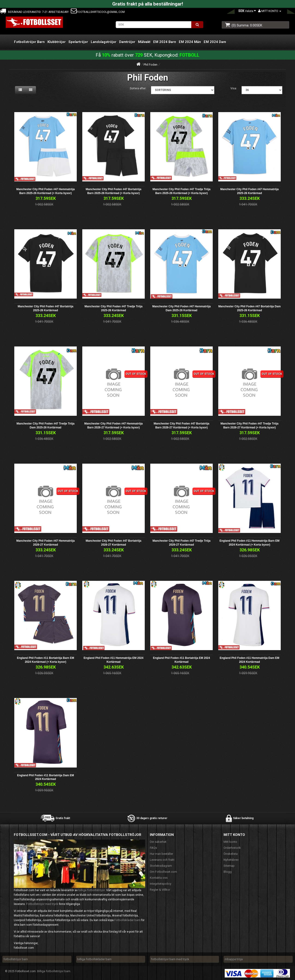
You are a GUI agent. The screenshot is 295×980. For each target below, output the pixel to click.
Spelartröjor (78, 42)
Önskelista (231, 854)
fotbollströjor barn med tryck (170, 959)
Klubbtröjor (57, 42)
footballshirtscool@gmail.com (98, 12)
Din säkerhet (158, 842)
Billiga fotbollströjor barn (54, 971)
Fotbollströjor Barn (29, 42)
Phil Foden (150, 65)
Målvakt (144, 42)
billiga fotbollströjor (92, 890)
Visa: (234, 88)
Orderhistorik (232, 848)
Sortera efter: (138, 88)
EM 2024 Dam (215, 42)
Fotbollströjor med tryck (42, 904)
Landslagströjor (104, 42)
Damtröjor (127, 42)
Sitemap (229, 866)
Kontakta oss (159, 878)
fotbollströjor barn (16, 959)
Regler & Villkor (160, 890)
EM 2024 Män (190, 42)
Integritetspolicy (161, 884)
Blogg (228, 872)
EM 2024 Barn (165, 42)
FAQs (153, 848)
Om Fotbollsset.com (163, 872)
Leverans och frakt (162, 860)
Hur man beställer (161, 854)
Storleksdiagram (161, 866)
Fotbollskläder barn (127, 920)
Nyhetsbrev (231, 860)
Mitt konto (230, 842)
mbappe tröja (234, 959)
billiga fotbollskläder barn (94, 959)
